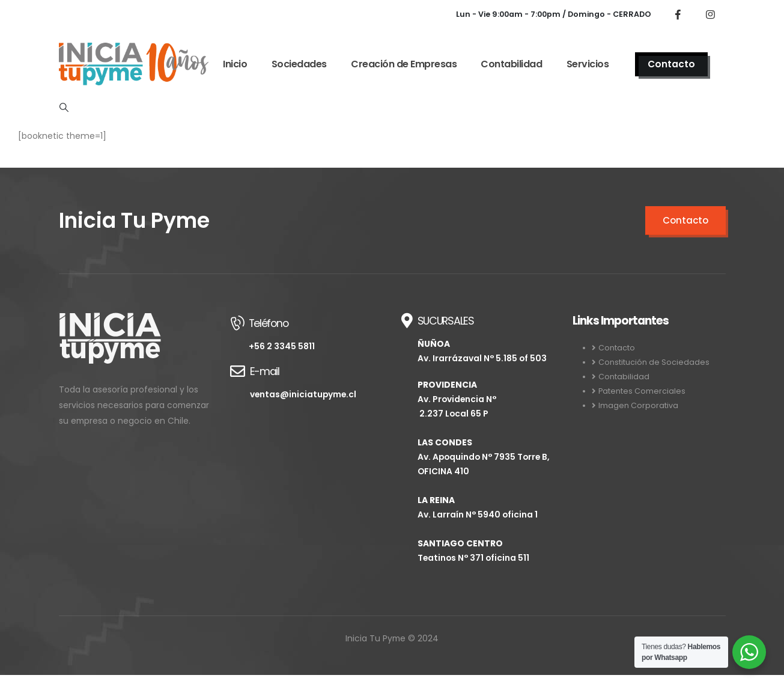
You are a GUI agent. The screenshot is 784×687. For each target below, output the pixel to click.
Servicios (588, 64)
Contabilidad (511, 64)
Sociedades (299, 64)
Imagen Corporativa (638, 405)
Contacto (671, 64)
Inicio (235, 64)
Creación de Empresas (404, 64)
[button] (64, 108)
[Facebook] (678, 14)
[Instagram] (711, 14)
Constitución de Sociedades (654, 362)
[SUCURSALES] (478, 445)
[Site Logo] (134, 64)
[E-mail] (307, 382)
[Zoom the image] (110, 320)
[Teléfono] (307, 333)
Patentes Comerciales (642, 391)
